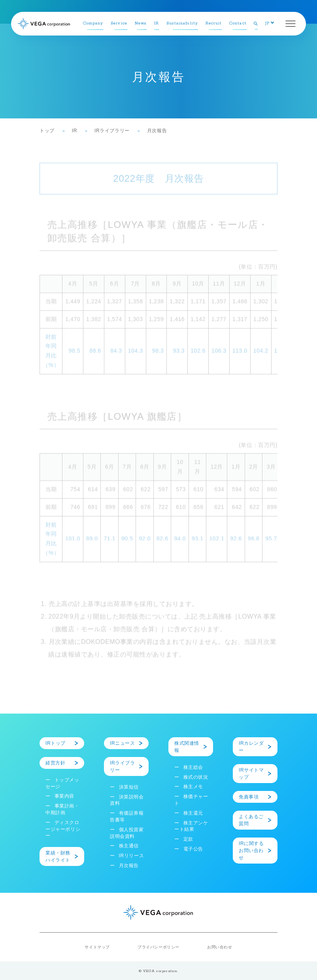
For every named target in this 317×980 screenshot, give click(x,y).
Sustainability (182, 23)
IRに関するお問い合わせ (251, 851)
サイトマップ (97, 947)
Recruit (214, 23)
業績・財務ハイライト (58, 856)
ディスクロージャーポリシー (63, 829)
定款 (188, 839)
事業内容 (64, 796)
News (141, 23)
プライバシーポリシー (158, 947)
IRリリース (132, 856)
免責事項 (249, 797)
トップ (47, 131)
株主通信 (129, 846)
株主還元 (193, 813)
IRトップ (56, 743)
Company (93, 23)
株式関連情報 (187, 747)
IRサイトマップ (251, 774)
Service (119, 23)
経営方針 (55, 763)
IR (157, 23)
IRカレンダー (251, 747)
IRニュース (123, 743)
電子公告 (193, 849)
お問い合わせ (220, 947)
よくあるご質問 (251, 820)
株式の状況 (196, 777)
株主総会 (193, 767)
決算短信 (129, 787)
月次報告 (129, 866)
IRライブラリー (112, 131)
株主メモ (193, 787)
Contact (238, 23)
